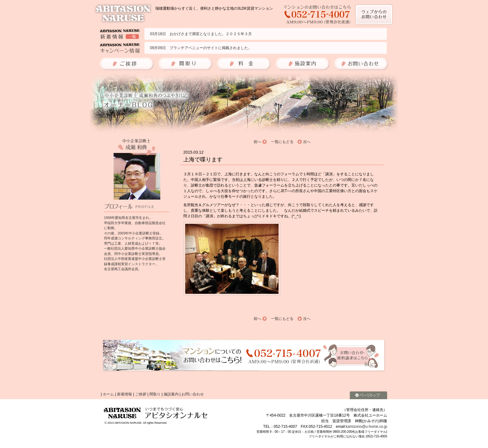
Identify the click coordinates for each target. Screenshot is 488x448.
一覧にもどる (282, 142)
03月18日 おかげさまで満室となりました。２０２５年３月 (201, 34)
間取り (155, 394)
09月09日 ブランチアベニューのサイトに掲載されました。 (201, 48)
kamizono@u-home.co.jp (366, 427)
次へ (307, 142)
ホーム (108, 394)
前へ (257, 142)
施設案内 (171, 394)
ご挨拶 (141, 394)
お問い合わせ (193, 394)
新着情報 (124, 394)
